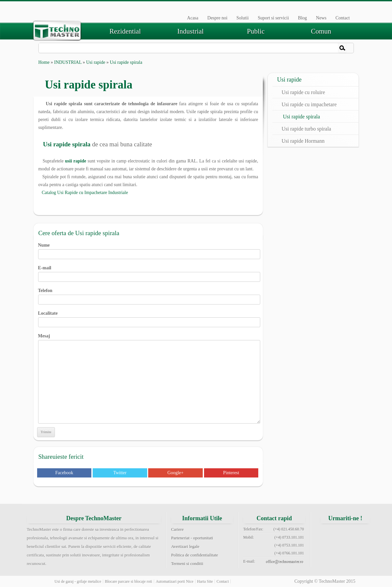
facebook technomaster (329, 533)
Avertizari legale (185, 546)
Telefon (149, 295)
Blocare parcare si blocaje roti (128, 581)
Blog (302, 18)
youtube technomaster (345, 549)
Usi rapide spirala (301, 117)
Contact (343, 18)
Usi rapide (96, 62)
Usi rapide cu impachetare (309, 104)
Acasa (193, 18)
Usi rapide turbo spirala (306, 129)
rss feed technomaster (362, 549)
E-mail (149, 272)
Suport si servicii (273, 18)
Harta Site (205, 581)
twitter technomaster (345, 533)
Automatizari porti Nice (175, 581)
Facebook (64, 473)
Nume (149, 250)
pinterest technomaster (329, 549)
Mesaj (149, 340)
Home (44, 62)
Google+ (176, 473)
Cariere (177, 529)
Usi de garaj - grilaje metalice (78, 581)
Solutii (243, 18)
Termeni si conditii (187, 563)
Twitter (120, 473)
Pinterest (231, 473)
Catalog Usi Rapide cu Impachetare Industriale (83, 193)
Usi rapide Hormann (303, 141)
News (321, 18)
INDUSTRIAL (68, 62)
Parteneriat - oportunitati (192, 538)
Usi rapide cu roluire (303, 92)
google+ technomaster (362, 533)
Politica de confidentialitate (195, 555)
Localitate (149, 318)
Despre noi (217, 18)
